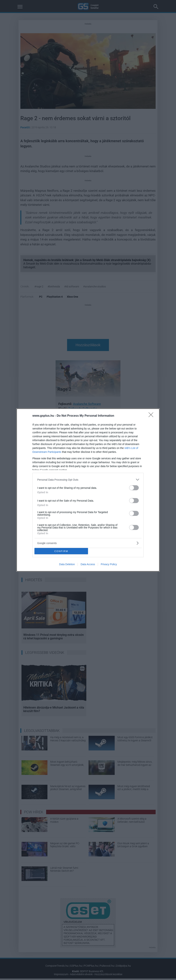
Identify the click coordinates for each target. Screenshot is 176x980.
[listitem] (88, 480)
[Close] (152, 416)
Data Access (88, 564)
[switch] (134, 488)
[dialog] (88, 490)
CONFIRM (61, 551)
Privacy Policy (109, 564)
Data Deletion (67, 564)
